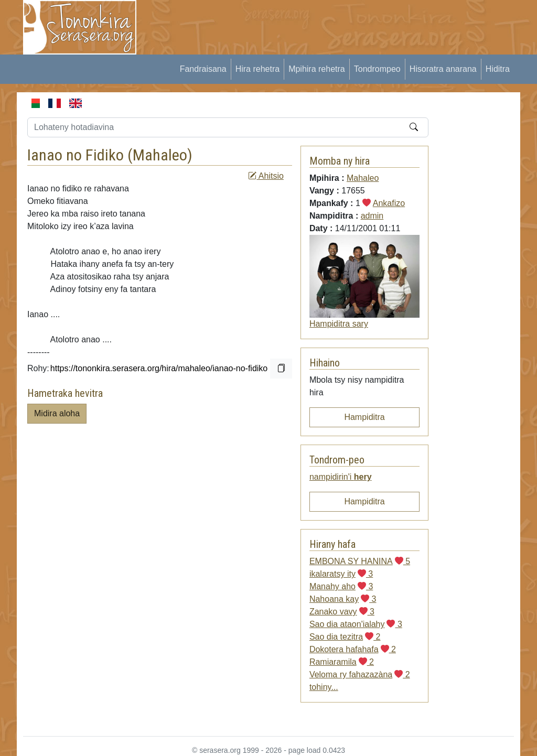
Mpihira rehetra (317, 69)
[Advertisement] (340, 24)
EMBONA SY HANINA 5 (360, 561)
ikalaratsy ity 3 (341, 574)
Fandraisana (203, 69)
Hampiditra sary (339, 324)
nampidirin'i (341, 477)
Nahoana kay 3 (343, 599)
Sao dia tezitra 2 (345, 637)
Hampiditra (364, 417)
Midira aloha (57, 413)
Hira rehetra (257, 69)
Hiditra (498, 69)
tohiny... (324, 687)
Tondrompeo (377, 69)
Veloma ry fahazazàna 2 (360, 674)
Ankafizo (389, 203)
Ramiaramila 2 (342, 662)
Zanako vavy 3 (342, 612)
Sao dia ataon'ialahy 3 (356, 624)
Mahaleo (160, 155)
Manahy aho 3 (341, 586)
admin (372, 216)
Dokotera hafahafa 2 (353, 649)
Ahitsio (266, 176)
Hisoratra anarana (443, 69)
